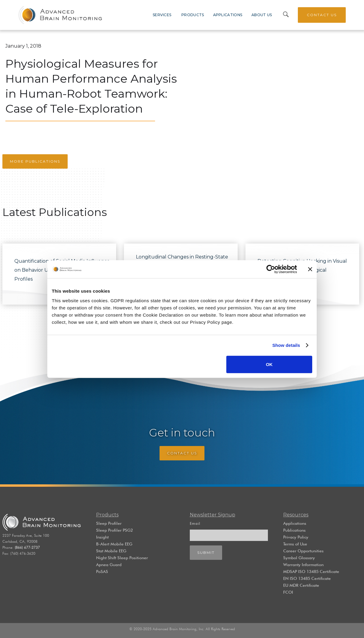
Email (195, 523)
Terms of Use (295, 544)
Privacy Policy (296, 537)
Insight (102, 537)
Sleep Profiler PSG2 (114, 530)
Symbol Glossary (299, 558)
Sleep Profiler (109, 523)
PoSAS (102, 572)
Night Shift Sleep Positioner (122, 558)
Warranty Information (303, 565)
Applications (295, 523)
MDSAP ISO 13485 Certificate (311, 572)
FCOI (288, 592)
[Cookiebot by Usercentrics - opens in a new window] (271, 269)
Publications (294, 530)
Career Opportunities (303, 551)
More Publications (35, 161)
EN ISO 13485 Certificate (307, 578)
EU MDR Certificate (301, 585)
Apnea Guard (109, 565)
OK (269, 364)
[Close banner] (310, 269)
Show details (286, 345)
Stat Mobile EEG (111, 551)
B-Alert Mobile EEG (114, 544)
